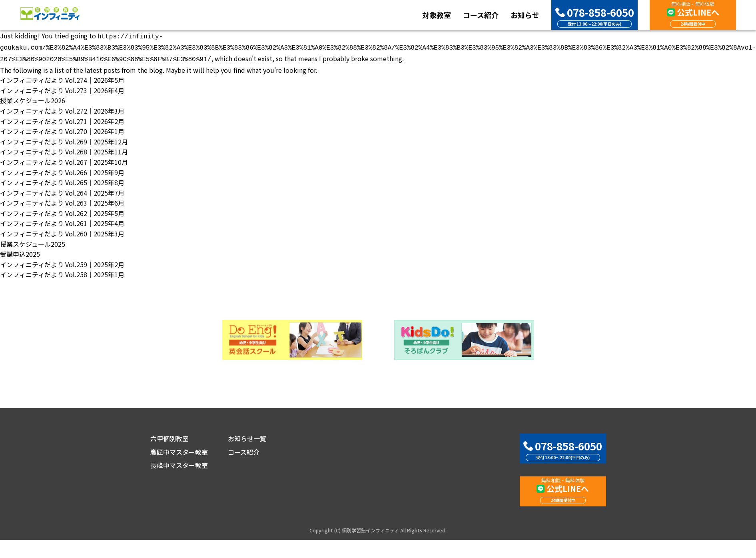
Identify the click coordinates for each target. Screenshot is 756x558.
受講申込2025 (20, 252)
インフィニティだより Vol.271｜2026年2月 (62, 119)
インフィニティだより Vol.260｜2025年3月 (62, 231)
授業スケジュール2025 (33, 242)
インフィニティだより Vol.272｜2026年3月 (62, 108)
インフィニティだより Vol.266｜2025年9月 (62, 170)
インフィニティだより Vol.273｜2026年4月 (62, 88)
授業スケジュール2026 (33, 98)
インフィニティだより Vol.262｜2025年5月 (62, 211)
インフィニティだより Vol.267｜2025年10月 (64, 160)
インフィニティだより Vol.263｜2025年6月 (62, 200)
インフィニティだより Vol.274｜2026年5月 (62, 78)
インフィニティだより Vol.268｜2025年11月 (64, 149)
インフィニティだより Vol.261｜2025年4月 (62, 221)
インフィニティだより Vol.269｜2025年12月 (64, 139)
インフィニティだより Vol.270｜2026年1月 (62, 129)
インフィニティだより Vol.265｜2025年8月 (62, 180)
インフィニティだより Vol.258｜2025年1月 (62, 272)
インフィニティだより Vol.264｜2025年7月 (62, 190)
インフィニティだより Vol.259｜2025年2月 (62, 262)
